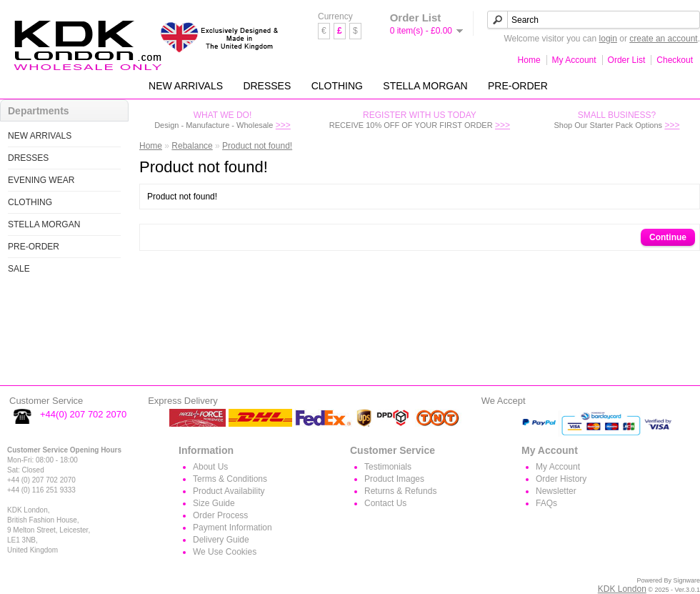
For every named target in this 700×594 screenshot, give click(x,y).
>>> (283, 125)
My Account (574, 60)
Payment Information (232, 528)
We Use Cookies (225, 552)
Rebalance (192, 146)
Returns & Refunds (400, 491)
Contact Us (385, 503)
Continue (668, 237)
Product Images (394, 479)
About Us (210, 467)
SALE (19, 269)
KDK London (622, 589)
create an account (663, 39)
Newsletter (556, 491)
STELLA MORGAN (425, 86)
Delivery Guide (221, 540)
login (608, 39)
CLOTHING (337, 86)
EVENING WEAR (41, 180)
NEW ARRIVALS (186, 86)
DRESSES (267, 86)
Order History (561, 479)
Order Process (220, 515)
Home (529, 60)
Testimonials (388, 467)
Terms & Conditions (230, 479)
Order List (627, 60)
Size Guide (214, 503)
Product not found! (257, 146)
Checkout (675, 60)
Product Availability (229, 491)
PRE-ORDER (518, 86)
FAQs (546, 503)
